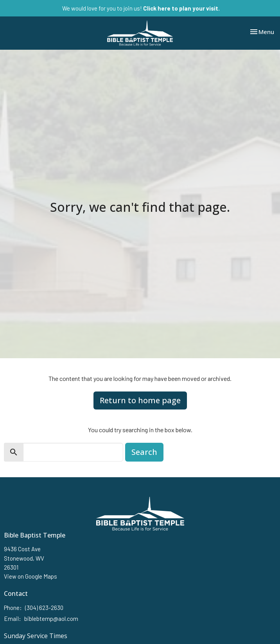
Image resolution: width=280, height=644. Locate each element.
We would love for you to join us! (141, 8)
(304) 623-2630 (44, 608)
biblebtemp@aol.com (51, 619)
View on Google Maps (31, 576)
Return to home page (140, 400)
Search (144, 452)
